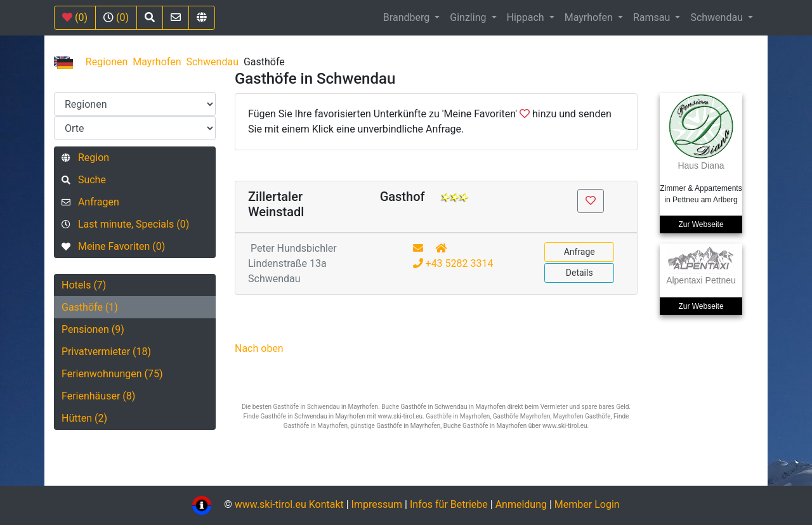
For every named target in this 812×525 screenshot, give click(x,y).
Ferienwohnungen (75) (112, 374)
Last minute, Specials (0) (125, 224)
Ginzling (469, 17)
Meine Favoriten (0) (113, 246)
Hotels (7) (84, 285)
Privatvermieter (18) (106, 352)
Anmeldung (521, 504)
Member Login (587, 504)
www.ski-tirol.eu (271, 504)
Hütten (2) (84, 418)
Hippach (527, 17)
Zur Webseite (701, 224)
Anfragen (90, 202)
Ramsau (653, 17)
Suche (84, 180)
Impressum (377, 504)
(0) (75, 17)
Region (85, 158)
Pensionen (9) (93, 329)
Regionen (107, 62)
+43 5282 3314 (453, 263)
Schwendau (718, 17)
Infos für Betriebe (449, 504)
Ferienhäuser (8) (98, 396)
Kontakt (328, 504)
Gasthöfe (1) (90, 307)
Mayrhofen (590, 17)
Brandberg (408, 17)
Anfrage (580, 252)
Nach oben (259, 348)
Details (580, 273)
